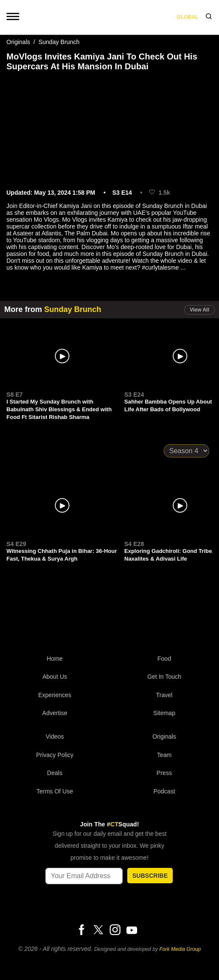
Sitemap (164, 713)
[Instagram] (115, 930)
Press (164, 773)
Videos (55, 736)
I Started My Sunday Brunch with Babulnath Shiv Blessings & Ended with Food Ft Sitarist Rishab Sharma (59, 409)
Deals (55, 773)
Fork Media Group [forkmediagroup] (180, 949)
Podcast (164, 791)
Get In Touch (164, 677)
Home (55, 659)
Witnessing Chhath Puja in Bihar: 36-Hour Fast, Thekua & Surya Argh (62, 555)
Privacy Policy (55, 755)
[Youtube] (132, 930)
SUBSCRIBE (150, 876)
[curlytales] (110, 615)
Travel (164, 695)
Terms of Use (55, 791)
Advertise (55, 713)
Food (164, 659)
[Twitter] (98, 930)
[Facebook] (81, 930)
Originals (18, 42)
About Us (55, 677)
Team (164, 755)
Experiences (55, 695)
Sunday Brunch (59, 42)
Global (187, 17)
